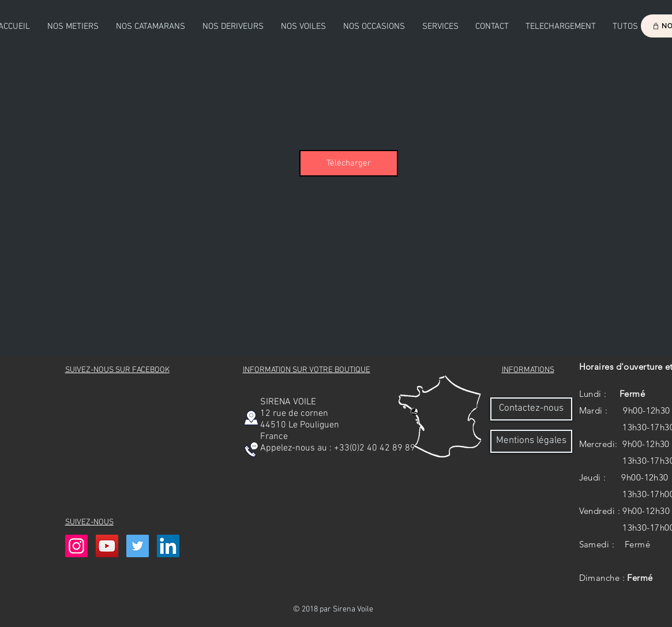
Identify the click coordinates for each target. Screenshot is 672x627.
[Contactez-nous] (531, 409)
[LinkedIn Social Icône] (168, 546)
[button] (151, 27)
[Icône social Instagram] (76, 546)
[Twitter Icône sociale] (138, 546)
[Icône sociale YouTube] (107, 546)
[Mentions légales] (531, 441)
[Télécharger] (349, 163)
